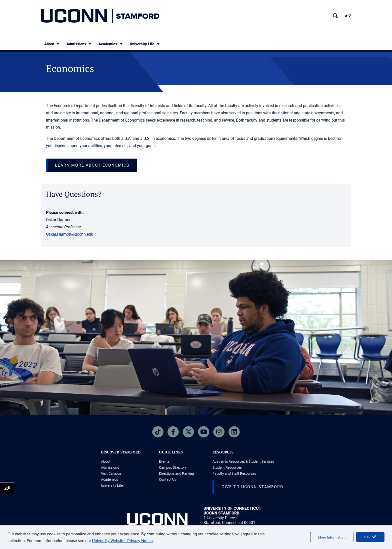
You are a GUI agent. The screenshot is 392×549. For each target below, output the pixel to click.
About (52, 44)
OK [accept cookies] (370, 537)
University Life (145, 44)
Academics (111, 44)
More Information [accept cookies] (332, 537)
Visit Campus (111, 473)
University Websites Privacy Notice (122, 541)
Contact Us (168, 479)
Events (164, 461)
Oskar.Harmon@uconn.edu (70, 234)
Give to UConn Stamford (252, 487)
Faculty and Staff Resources (234, 473)
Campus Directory (173, 467)
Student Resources (227, 467)
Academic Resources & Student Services (243, 461)
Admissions (79, 44)
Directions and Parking (176, 473)
